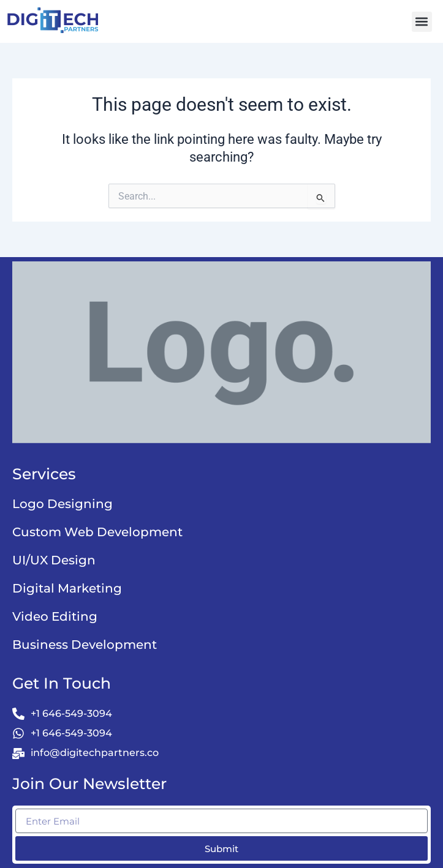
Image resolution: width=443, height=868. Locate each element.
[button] (422, 22)
